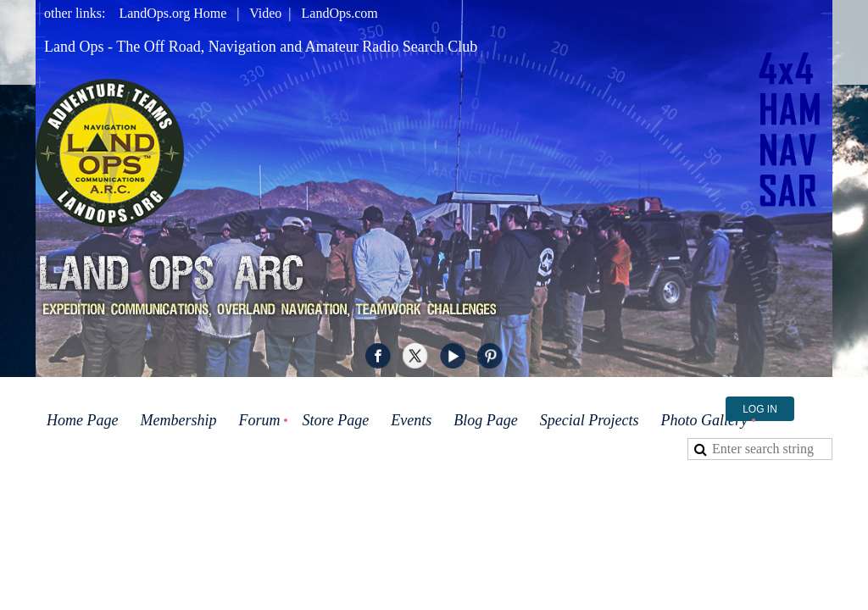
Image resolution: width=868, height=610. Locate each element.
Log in (760, 409)
